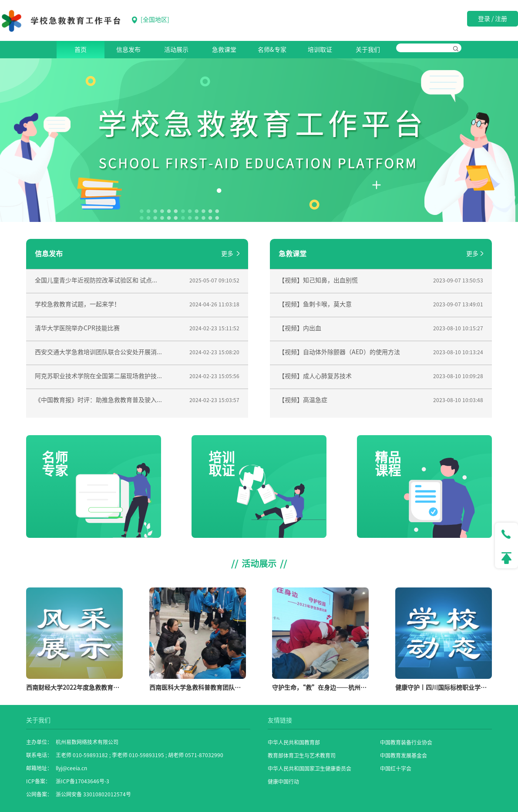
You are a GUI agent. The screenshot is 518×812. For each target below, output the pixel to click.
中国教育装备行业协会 (406, 742)
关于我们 (368, 50)
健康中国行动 (283, 782)
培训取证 (320, 50)
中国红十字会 (396, 768)
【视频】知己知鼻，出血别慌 (318, 280)
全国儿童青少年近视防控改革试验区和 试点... (96, 280)
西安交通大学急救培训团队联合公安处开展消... (98, 352)
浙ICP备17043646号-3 (82, 781)
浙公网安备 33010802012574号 (93, 794)
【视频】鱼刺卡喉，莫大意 (315, 304)
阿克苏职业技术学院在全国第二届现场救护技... (98, 376)
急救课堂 (224, 50)
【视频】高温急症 (303, 400)
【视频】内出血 (300, 328)
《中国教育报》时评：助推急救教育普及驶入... (98, 400)
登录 (484, 19)
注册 (501, 19)
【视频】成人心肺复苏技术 (315, 376)
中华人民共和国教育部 (294, 742)
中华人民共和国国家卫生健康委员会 (309, 768)
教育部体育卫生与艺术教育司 (302, 755)
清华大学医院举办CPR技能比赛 (77, 328)
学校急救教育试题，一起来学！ (77, 304)
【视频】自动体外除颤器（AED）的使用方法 (339, 352)
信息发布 (128, 50)
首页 (81, 50)
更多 (230, 254)
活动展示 (176, 50)
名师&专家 (272, 50)
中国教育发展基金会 (404, 755)
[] (151, 20)
